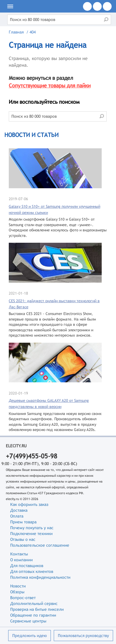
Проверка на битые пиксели (37, 609)
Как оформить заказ (29, 504)
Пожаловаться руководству (83, 636)
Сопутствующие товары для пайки (50, 86)
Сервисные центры (28, 621)
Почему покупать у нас (32, 528)
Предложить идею (30, 636)
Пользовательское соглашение (40, 545)
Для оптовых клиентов (32, 571)
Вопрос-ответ (23, 598)
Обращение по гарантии (33, 615)
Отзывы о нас (23, 539)
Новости (18, 586)
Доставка (19, 510)
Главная (16, 32)
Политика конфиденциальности (40, 577)
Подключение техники (31, 534)
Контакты (19, 554)
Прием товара (23, 522)
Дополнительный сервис (34, 603)
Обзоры (17, 592)
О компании (21, 560)
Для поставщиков (27, 566)
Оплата (17, 516)
